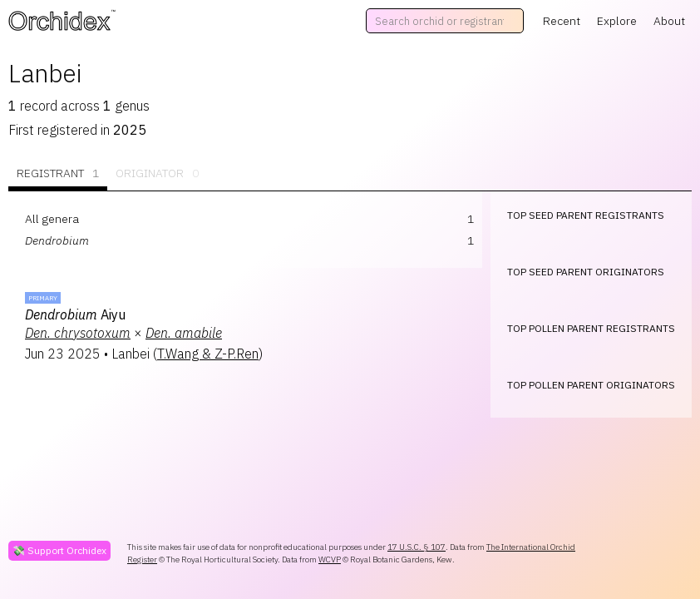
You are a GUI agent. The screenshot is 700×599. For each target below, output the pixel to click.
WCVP (330, 559)
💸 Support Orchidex (59, 550)
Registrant (58, 173)
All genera (52, 219)
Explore (617, 21)
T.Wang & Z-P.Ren (208, 354)
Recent (562, 21)
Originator (157, 173)
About (669, 21)
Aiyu (75, 314)
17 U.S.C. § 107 (417, 547)
